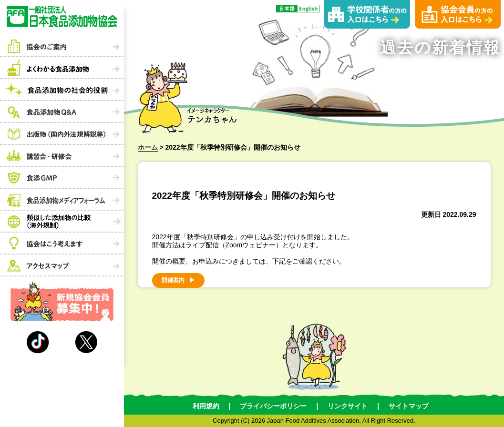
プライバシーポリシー (273, 406)
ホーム (148, 147)
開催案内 (173, 280)
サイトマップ (409, 406)
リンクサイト (348, 406)
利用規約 (206, 406)
